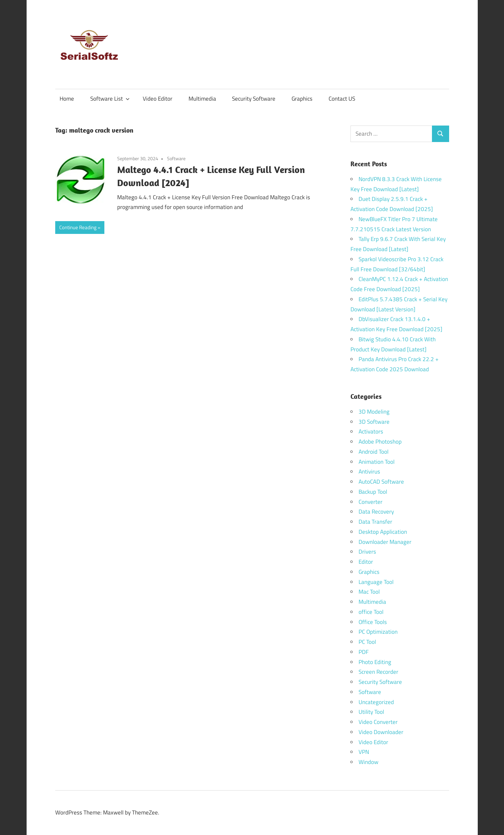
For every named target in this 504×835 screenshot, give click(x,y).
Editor (366, 562)
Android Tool (374, 452)
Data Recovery (376, 512)
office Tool (371, 612)
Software (176, 158)
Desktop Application (383, 532)
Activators (371, 431)
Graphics (302, 99)
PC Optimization (378, 632)
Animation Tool (377, 462)
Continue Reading (78, 227)
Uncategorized (376, 702)
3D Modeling (374, 412)
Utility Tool (371, 712)
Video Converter (378, 722)
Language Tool (376, 582)
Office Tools (373, 622)
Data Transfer (375, 522)
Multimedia (202, 99)
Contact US (342, 99)
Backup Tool (373, 492)
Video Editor (158, 99)
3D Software (374, 422)
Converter (371, 502)
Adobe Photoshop (380, 442)
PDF (364, 652)
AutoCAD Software (381, 482)
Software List (110, 99)
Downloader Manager (385, 542)
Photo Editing (375, 662)
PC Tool (367, 642)
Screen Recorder (378, 672)
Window (368, 762)
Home (67, 99)
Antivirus (369, 472)
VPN (364, 752)
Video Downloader (381, 732)
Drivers (367, 552)
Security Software (254, 99)
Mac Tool (369, 592)
